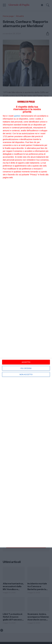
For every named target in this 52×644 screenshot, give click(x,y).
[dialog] (26, 322)
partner (17, 116)
